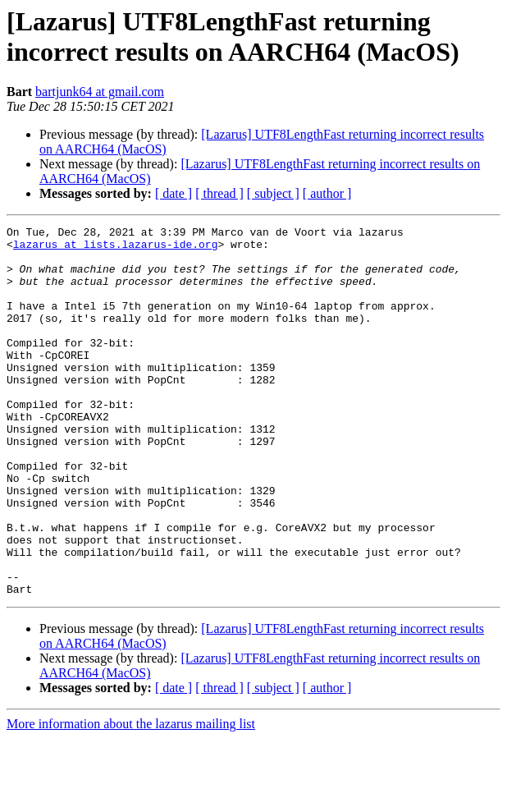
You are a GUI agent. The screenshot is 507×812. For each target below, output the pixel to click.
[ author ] (327, 193)
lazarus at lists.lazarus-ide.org (116, 249)
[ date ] (174, 193)
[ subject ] (273, 193)
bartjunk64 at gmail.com (100, 92)
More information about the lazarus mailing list (131, 798)
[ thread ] (219, 193)
